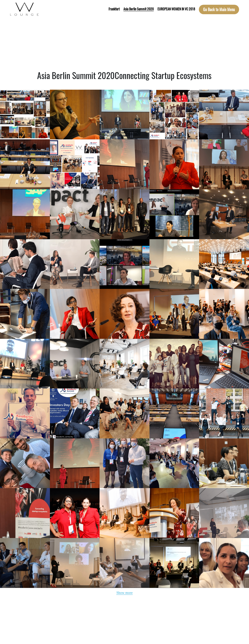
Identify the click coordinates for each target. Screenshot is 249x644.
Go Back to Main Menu (219, 9)
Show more (124, 593)
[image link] (24, 9)
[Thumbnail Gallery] (25, 115)
